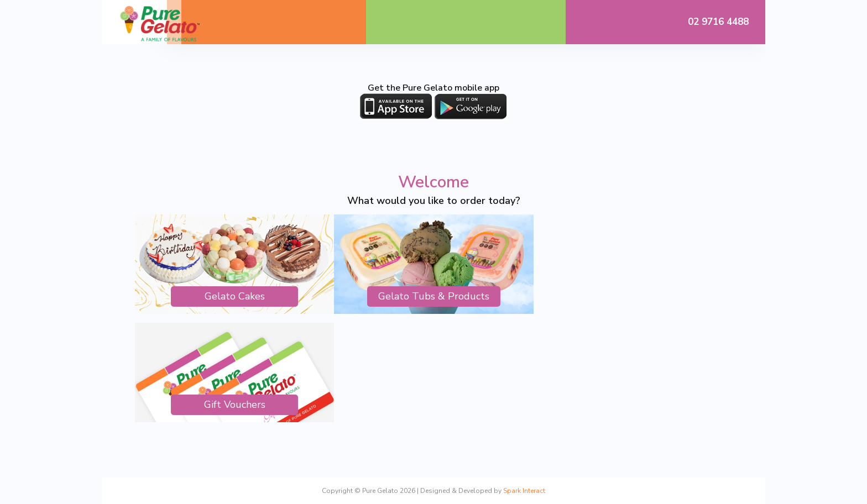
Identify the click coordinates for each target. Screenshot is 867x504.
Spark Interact (524, 491)
